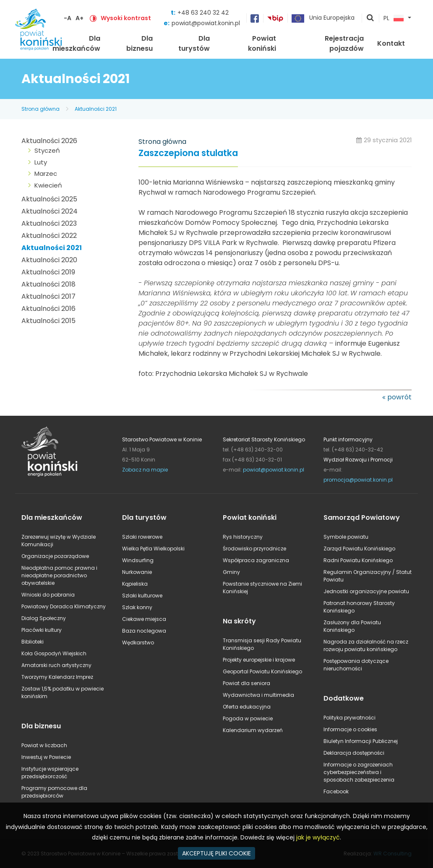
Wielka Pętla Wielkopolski (153, 549)
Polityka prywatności (350, 718)
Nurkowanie (137, 572)
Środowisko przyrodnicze (254, 549)
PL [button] (394, 18)
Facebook (336, 791)
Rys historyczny (243, 537)
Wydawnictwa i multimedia (258, 695)
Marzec (46, 173)
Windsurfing (138, 560)
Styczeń (47, 150)
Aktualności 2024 (50, 211)
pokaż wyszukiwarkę (370, 18)
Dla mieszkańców (76, 43)
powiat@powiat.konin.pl (206, 23)
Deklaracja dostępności (354, 753)
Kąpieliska (135, 584)
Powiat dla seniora (246, 683)
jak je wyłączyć (318, 837)
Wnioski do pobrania (48, 595)
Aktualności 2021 (96, 109)
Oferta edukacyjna (247, 707)
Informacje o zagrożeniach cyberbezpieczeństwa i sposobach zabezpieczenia (359, 772)
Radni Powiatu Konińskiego (358, 560)
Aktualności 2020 (49, 260)
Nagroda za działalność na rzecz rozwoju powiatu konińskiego (366, 645)
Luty (41, 162)
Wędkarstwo (138, 643)
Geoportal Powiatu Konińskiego (262, 671)
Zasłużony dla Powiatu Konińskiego (352, 626)
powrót (399, 397)
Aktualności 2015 (48, 321)
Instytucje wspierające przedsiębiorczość (50, 773)
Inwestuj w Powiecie (46, 757)
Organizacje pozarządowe (55, 556)
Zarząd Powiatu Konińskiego (359, 549)
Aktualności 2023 (49, 223)
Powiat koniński (262, 43)
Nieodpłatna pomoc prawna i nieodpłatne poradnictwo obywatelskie (59, 575)
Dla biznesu (140, 43)
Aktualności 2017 (48, 296)
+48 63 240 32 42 (203, 13)
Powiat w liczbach (44, 745)
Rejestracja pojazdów (344, 43)
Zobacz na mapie (145, 470)
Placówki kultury (42, 630)
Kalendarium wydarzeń (253, 730)
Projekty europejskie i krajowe (259, 660)
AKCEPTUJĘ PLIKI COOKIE (216, 853)
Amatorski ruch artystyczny (56, 665)
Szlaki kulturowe (142, 596)
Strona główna (40, 109)
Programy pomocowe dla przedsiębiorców (54, 792)
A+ (80, 18)
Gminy (231, 572)
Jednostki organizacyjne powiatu (366, 591)
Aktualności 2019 (48, 272)
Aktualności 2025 (49, 199)
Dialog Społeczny (44, 618)
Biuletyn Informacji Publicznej (361, 741)
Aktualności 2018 (48, 284)
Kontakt (391, 43)
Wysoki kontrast (126, 18)
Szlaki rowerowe (142, 537)
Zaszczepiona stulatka (188, 153)
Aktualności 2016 (48, 309)
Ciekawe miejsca (144, 619)
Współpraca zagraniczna (256, 560)
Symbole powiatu (346, 537)
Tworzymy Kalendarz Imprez (57, 677)
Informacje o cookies (350, 729)
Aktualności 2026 (49, 141)
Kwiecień (48, 185)
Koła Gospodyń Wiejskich (54, 653)
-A (68, 18)
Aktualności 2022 (49, 236)
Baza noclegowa (144, 631)
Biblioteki (33, 642)
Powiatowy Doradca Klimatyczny (64, 606)
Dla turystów (194, 43)
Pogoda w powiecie (248, 718)
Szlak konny (137, 607)
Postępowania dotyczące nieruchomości (356, 665)
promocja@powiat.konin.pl (358, 480)
